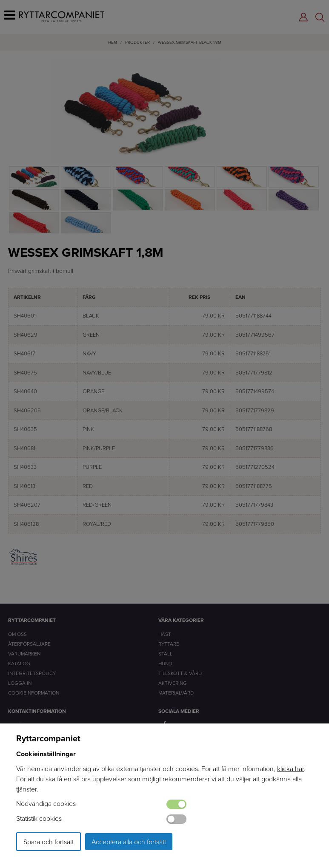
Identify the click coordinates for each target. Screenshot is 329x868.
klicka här (290, 769)
